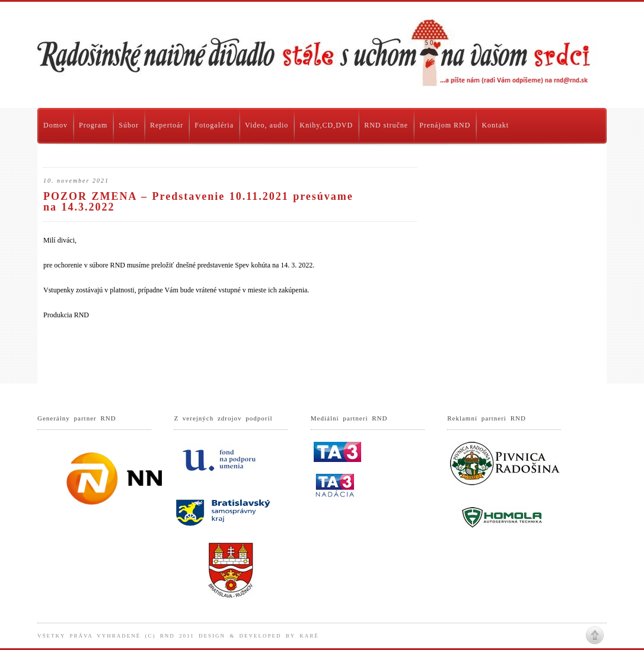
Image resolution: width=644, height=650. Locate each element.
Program (93, 125)
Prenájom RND (445, 125)
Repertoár (167, 125)
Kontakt (495, 125)
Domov (55, 125)
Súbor (129, 125)
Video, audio (267, 125)
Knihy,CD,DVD (326, 125)
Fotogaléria (214, 125)
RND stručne (386, 125)
